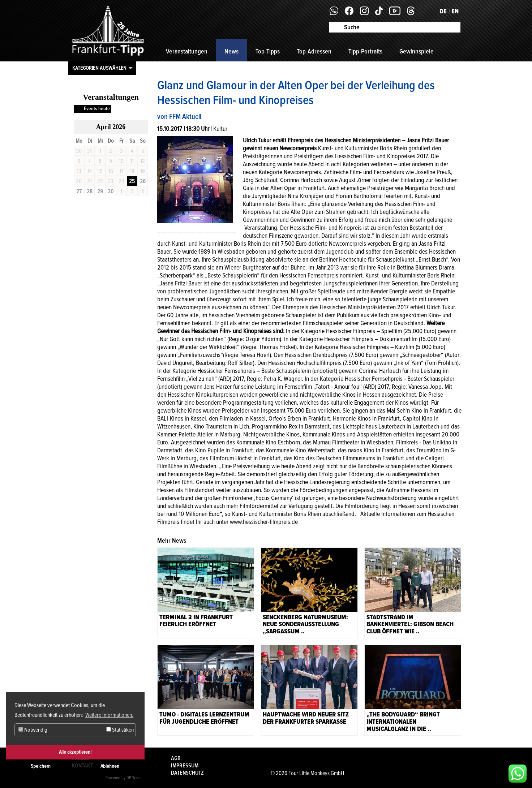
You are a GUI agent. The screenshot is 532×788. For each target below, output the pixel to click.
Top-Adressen (314, 51)
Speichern (41, 766)
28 (90, 191)
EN (455, 11)
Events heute (97, 109)
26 (143, 181)
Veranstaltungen (187, 51)
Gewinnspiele (417, 51)
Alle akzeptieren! (75, 752)
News (231, 51)
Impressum (185, 766)
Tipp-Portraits (365, 51)
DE (443, 11)
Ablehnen (110, 766)
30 (111, 191)
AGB (176, 758)
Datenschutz (187, 773)
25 (132, 181)
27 (79, 191)
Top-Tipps (268, 51)
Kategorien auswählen (99, 68)
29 (100, 191)
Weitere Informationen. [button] (109, 715)
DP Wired (134, 778)
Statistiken (120, 730)
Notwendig (33, 730)
